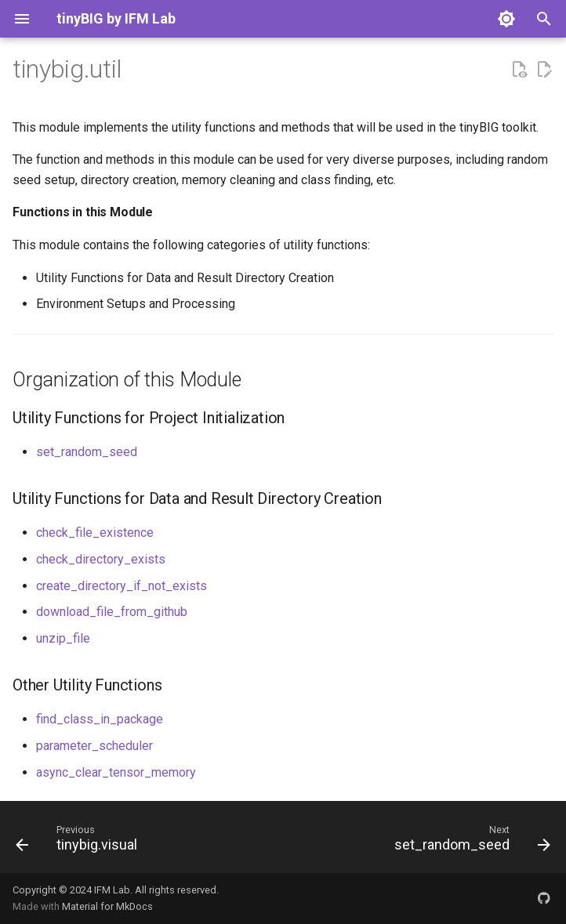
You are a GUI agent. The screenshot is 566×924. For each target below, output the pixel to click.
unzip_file (63, 638)
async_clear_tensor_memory (116, 772)
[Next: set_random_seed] (470, 842)
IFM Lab (112, 890)
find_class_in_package (100, 719)
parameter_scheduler (94, 746)
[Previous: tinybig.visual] (79, 842)
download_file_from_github (112, 612)
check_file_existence (95, 533)
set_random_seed (87, 452)
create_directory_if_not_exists (122, 586)
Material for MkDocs (107, 906)
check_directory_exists (101, 559)
